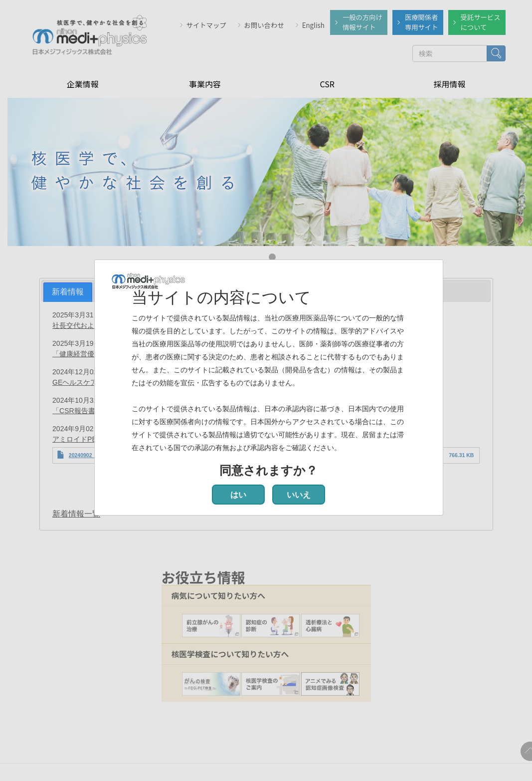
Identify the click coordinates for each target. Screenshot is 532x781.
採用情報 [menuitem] (449, 83)
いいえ (299, 495)
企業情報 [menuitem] (83, 83)
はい (238, 495)
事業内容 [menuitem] (205, 83)
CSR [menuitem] (327, 83)
